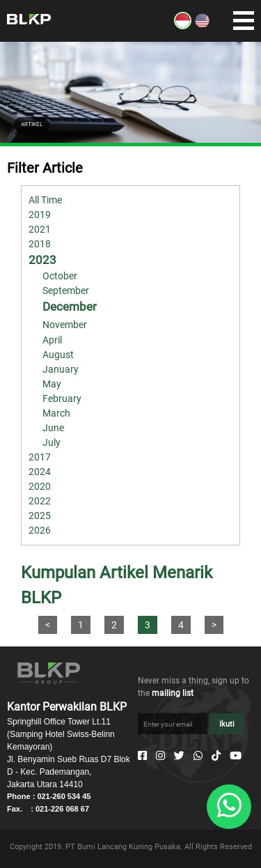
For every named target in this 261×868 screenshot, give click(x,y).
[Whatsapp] (198, 756)
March (56, 413)
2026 (40, 530)
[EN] (202, 26)
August (58, 355)
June (53, 428)
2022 (40, 501)
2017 (40, 457)
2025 (40, 516)
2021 (40, 229)
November (65, 325)
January (61, 369)
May (52, 384)
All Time (45, 200)
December (70, 307)
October (60, 276)
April (52, 340)
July (52, 442)
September (66, 290)
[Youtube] (236, 756)
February (62, 398)
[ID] (183, 26)
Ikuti (227, 724)
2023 (42, 260)
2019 (40, 215)
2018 (40, 244)
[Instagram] (160, 756)
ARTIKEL (32, 124)
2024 (40, 472)
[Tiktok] (216, 756)
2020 (40, 486)
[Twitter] (179, 756)
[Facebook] (142, 756)
